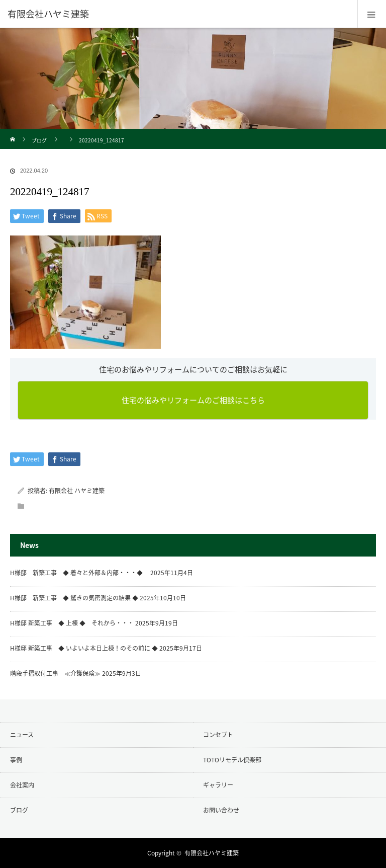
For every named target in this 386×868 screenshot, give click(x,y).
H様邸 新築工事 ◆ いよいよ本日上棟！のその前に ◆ (84, 648)
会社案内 (22, 785)
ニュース (22, 735)
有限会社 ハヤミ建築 (77, 491)
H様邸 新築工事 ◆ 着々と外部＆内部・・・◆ (79, 573)
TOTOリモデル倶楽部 (232, 760)
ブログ (39, 140)
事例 (16, 760)
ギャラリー (218, 785)
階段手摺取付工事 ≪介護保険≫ (55, 673)
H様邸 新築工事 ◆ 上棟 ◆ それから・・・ (72, 623)
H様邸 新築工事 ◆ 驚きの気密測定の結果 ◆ (74, 598)
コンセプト (218, 735)
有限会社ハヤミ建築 (212, 853)
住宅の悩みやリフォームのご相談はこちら (193, 400)
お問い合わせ (221, 810)
